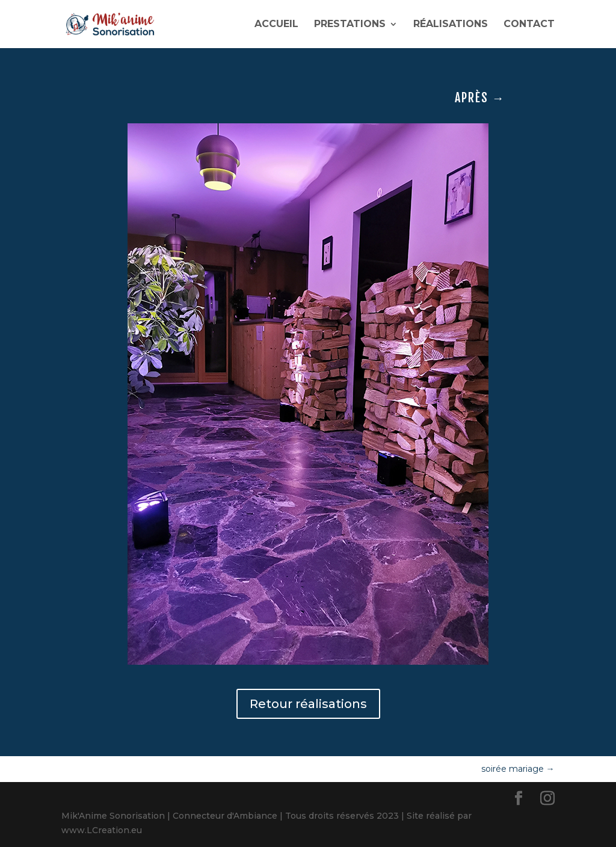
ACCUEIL (276, 25)
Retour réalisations (308, 704)
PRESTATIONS (350, 25)
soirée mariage (518, 769)
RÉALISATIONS (451, 25)
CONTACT (529, 25)
